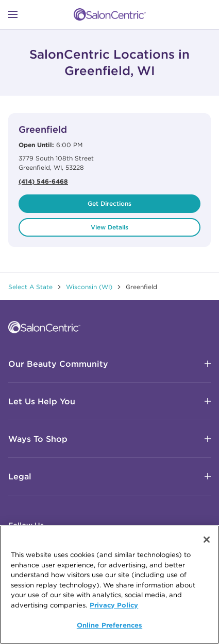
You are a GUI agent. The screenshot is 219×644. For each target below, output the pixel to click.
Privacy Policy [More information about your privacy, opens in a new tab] (114, 605)
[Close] (207, 540)
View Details (109, 227)
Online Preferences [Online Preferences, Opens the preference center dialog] (109, 625)
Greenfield (43, 129)
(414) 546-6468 (43, 181)
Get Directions (109, 203)
